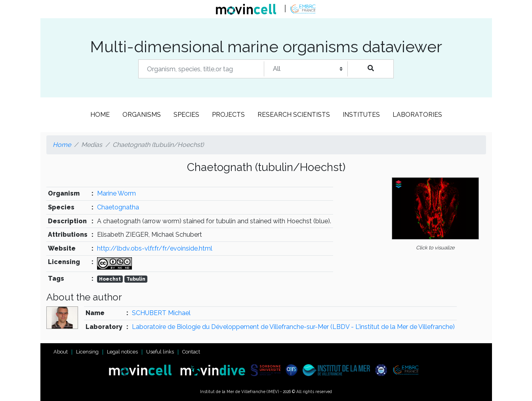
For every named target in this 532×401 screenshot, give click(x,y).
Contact (191, 352)
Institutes (361, 115)
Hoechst (110, 279)
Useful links (160, 352)
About (61, 352)
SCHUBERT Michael (161, 313)
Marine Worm (116, 193)
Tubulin (136, 279)
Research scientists (294, 115)
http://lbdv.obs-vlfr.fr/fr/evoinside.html (155, 248)
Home (100, 115)
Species (186, 115)
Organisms (142, 115)
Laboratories (417, 115)
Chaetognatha (118, 207)
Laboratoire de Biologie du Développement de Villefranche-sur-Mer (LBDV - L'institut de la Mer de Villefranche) (293, 327)
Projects (228, 115)
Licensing (87, 352)
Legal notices (122, 352)
